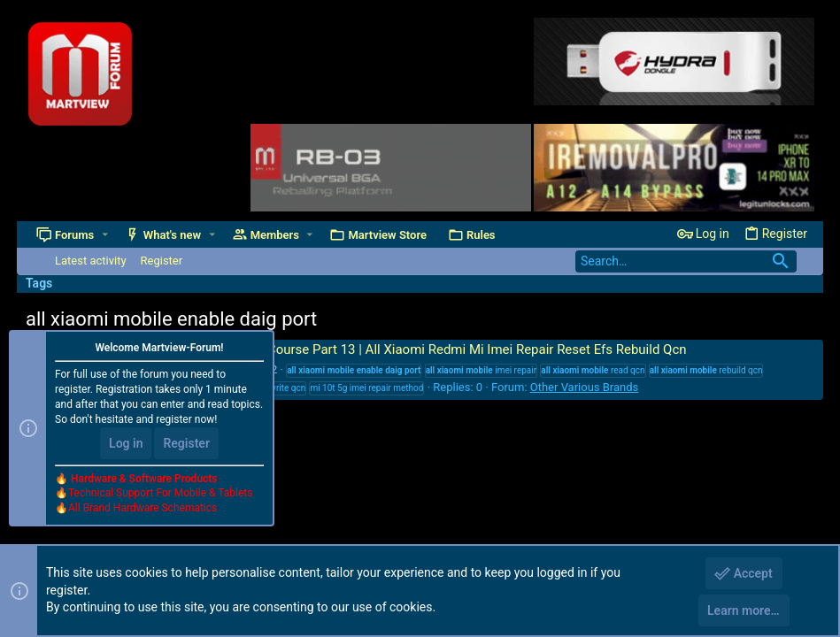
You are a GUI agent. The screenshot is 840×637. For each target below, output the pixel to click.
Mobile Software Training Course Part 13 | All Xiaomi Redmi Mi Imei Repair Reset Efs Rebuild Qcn (379, 349)
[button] (105, 235)
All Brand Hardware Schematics (143, 508)
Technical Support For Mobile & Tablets (160, 493)
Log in (126, 443)
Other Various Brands (585, 387)
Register (186, 443)
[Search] (686, 261)
